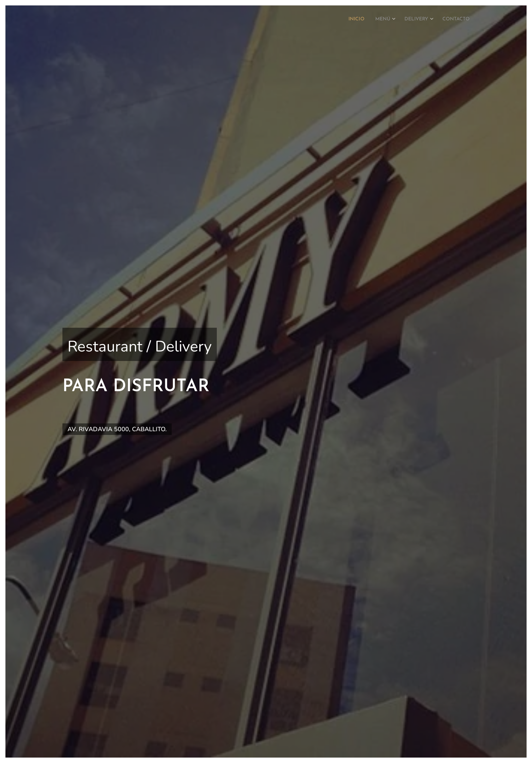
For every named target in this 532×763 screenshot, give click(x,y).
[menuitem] (346, 19)
